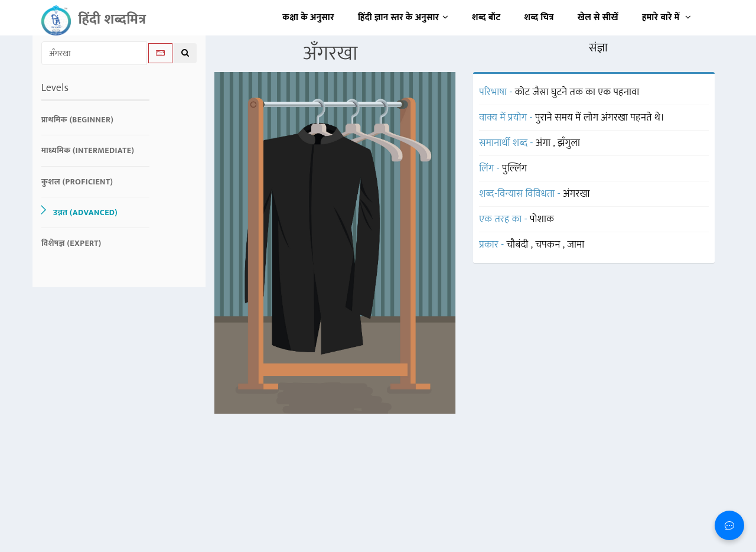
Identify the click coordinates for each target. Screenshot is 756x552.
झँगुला (569, 143)
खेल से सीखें (598, 17)
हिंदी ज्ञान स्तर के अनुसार (403, 17)
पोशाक (542, 219)
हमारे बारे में (667, 17)
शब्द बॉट (486, 17)
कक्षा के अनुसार (308, 17)
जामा (576, 245)
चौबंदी (519, 245)
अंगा (545, 143)
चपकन (549, 245)
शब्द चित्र (539, 17)
